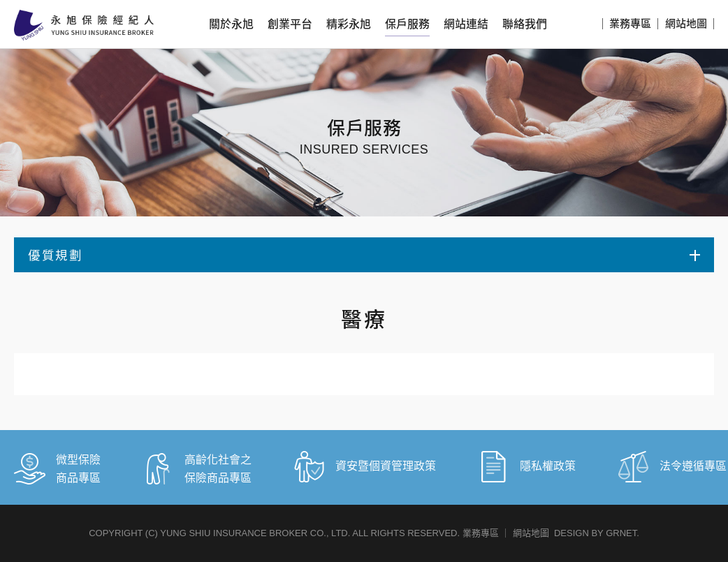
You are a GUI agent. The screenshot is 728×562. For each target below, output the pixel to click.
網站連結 (466, 24)
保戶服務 (407, 24)
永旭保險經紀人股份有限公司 (84, 25)
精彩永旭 (349, 24)
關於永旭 (231, 24)
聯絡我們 (525, 24)
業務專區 (630, 23)
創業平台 (290, 24)
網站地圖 (686, 23)
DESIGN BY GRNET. (597, 533)
